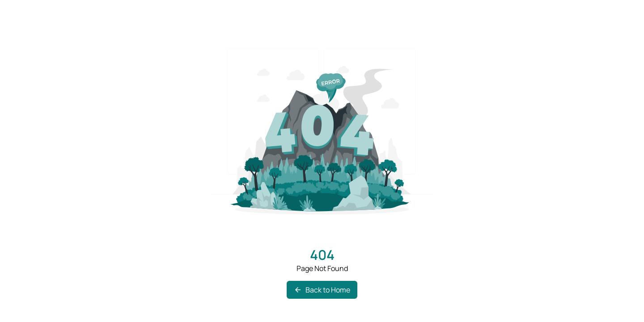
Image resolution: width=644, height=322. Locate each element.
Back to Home (322, 290)
